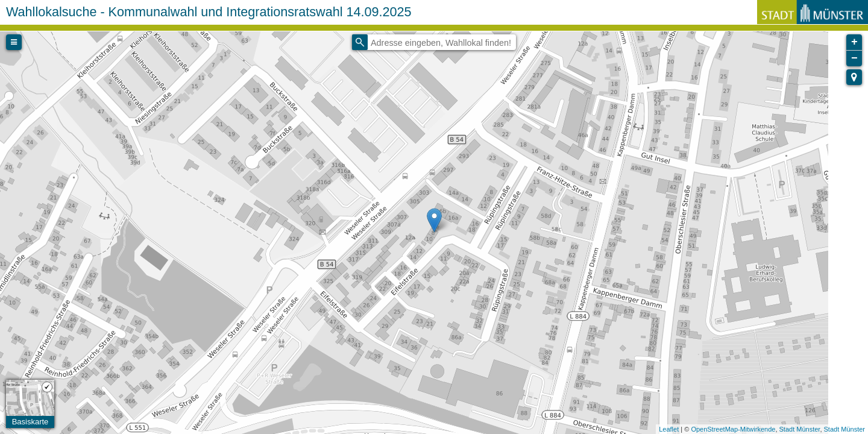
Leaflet (669, 429)
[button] (854, 77)
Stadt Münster (800, 429)
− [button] (854, 58)
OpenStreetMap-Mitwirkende (733, 429)
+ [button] (854, 42)
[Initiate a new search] (360, 42)
